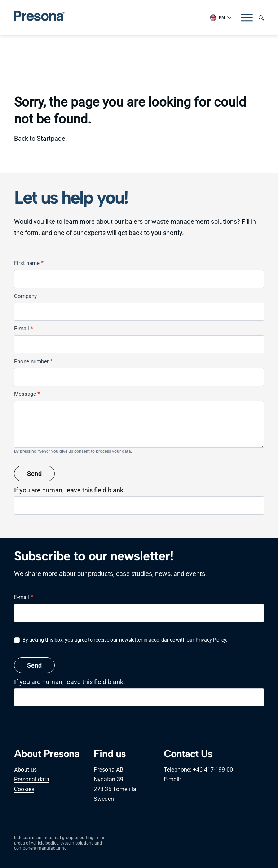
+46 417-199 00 (213, 770)
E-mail (23, 329)
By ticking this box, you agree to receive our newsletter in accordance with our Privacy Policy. (121, 640)
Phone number (33, 361)
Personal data (32, 779)
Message (27, 394)
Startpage (51, 138)
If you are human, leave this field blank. (70, 490)
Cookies (24, 789)
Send (34, 474)
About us (25, 770)
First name (29, 263)
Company (25, 296)
